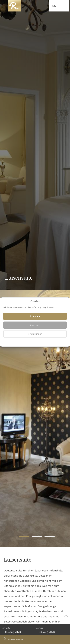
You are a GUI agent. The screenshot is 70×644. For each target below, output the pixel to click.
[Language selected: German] (53, 6)
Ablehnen (35, 325)
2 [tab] (37, 536)
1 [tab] (24, 536)
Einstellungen (35, 334)
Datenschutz (28, 342)
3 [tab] (49, 536)
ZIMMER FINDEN (16, 640)
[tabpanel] (35, 419)
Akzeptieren (35, 316)
